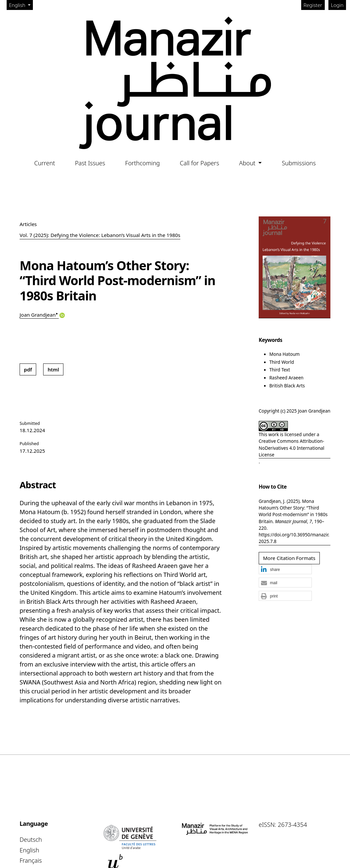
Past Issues (90, 163)
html (53, 369)
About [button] (248, 163)
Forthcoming (143, 163)
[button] (285, 570)
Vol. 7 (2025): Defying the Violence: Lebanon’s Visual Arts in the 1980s (100, 235)
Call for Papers (200, 163)
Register (313, 5)
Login (337, 5)
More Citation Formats (289, 558)
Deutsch (31, 839)
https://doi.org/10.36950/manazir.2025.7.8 (294, 538)
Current (45, 163)
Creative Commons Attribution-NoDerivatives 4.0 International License (292, 448)
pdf (28, 369)
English (21, 5)
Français (31, 860)
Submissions (299, 163)
